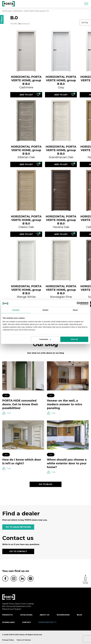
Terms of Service (24, 640)
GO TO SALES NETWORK (18, 527)
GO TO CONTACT (18, 551)
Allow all (74, 339)
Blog (80, 615)
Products (7, 615)
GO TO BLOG (46, 484)
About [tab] (75, 310)
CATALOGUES (26, 615)
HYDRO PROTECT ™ (47, 622)
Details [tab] (46, 310)
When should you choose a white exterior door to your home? (67, 463)
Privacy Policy (8, 640)
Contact (27, 622)
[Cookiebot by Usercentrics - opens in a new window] (78, 303)
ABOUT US (45, 615)
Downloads (8, 622)
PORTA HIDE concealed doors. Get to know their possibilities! (20, 404)
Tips (6, 395)
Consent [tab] (16, 310)
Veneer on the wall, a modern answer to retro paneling (65, 404)
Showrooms (63, 615)
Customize (45, 339)
